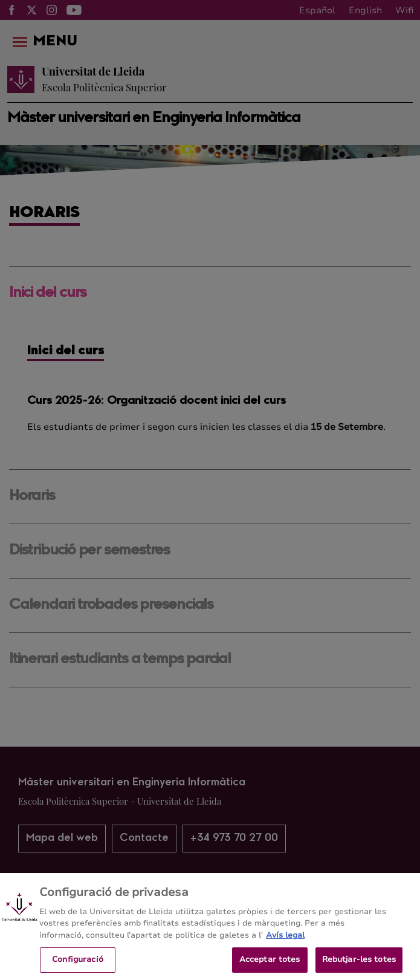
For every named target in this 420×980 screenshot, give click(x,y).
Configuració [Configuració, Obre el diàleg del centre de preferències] (78, 964)
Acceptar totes (270, 964)
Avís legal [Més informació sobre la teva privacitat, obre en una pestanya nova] (285, 939)
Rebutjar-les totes (359, 964)
